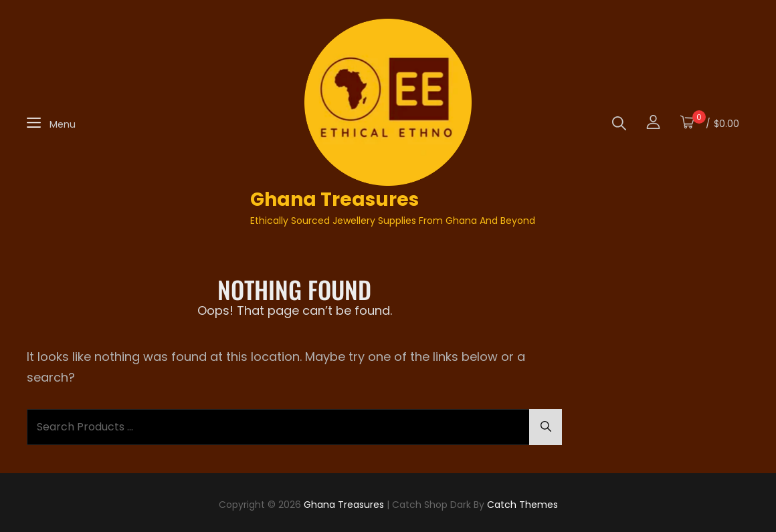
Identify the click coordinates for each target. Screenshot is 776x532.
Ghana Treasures (334, 199)
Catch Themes (522, 505)
